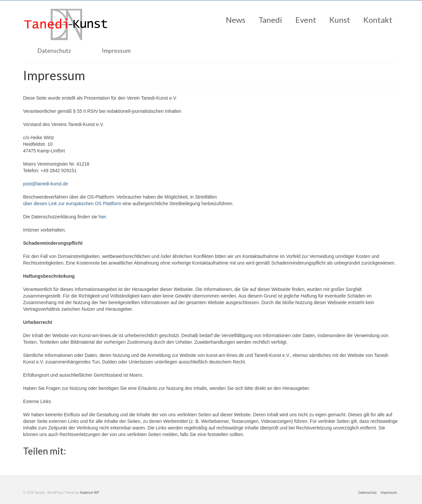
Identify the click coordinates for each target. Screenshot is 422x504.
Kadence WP (89, 493)
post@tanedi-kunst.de (45, 184)
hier (102, 217)
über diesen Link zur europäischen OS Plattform (72, 204)
